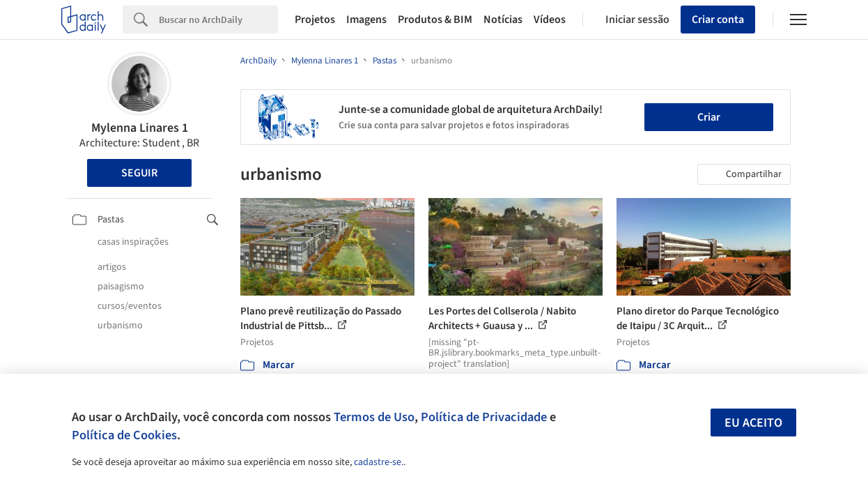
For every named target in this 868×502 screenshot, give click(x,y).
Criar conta (718, 20)
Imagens (366, 20)
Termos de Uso (374, 417)
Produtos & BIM (435, 20)
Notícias (503, 20)
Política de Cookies (124, 435)
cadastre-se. (379, 462)
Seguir (139, 173)
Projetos (315, 20)
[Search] (218, 20)
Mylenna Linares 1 (140, 128)
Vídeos (550, 20)
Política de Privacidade (484, 417)
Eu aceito (753, 423)
